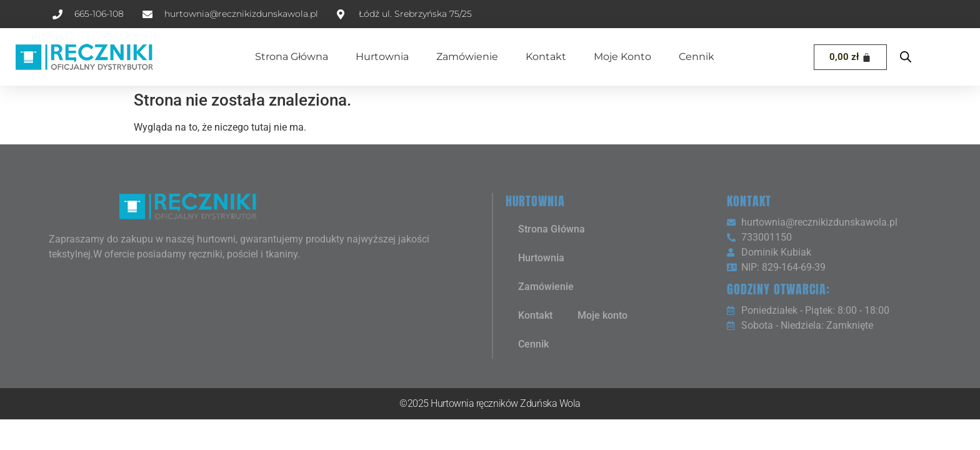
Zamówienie (467, 57)
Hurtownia (382, 57)
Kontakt (546, 57)
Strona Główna (292, 57)
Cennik (697, 57)
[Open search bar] (906, 57)
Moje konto (622, 57)
